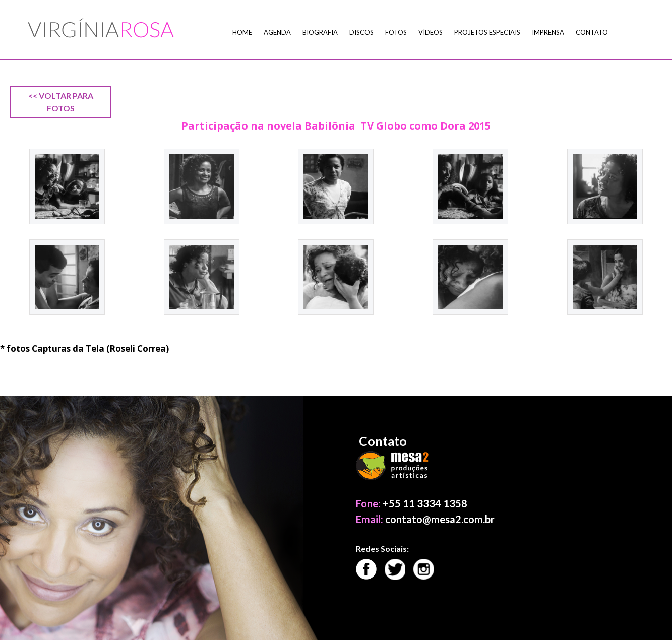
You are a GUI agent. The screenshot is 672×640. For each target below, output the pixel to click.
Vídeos (431, 32)
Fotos (396, 32)
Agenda (277, 32)
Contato (592, 32)
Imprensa (548, 32)
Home (242, 32)
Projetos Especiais (487, 32)
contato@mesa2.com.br (440, 519)
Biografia (320, 32)
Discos (361, 32)
